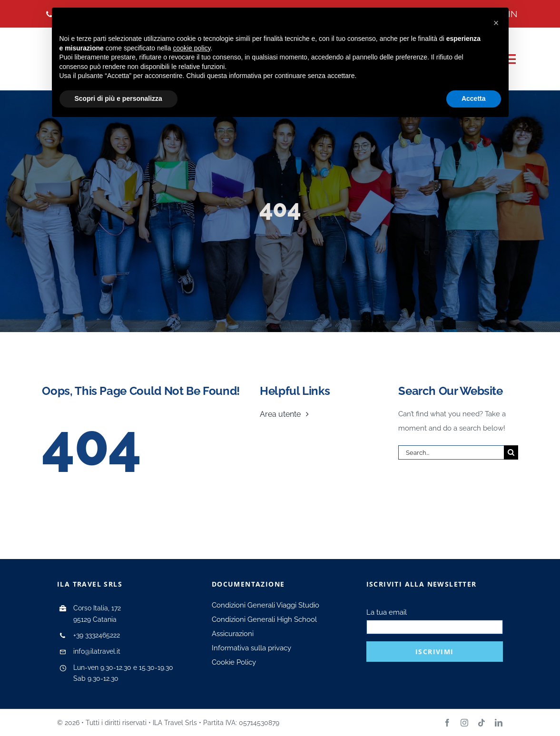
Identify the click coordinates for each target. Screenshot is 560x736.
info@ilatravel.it (97, 651)
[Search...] (451, 452)
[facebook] (447, 723)
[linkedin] (499, 723)
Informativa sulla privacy (251, 648)
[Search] (511, 452)
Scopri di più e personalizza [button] (118, 98)
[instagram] (464, 723)
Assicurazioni (233, 634)
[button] (496, 23)
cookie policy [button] (192, 48)
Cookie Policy (234, 662)
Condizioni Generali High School (264, 619)
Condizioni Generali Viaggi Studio (265, 605)
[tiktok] (481, 723)
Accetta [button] (474, 98)
